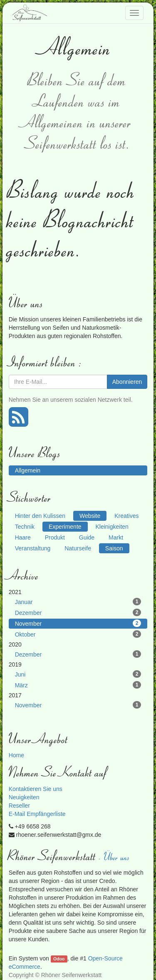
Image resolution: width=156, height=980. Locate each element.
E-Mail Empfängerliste (37, 814)
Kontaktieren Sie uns (36, 789)
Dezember (78, 612)
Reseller (19, 806)
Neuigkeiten (24, 797)
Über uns (117, 857)
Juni (78, 674)
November (78, 623)
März (78, 685)
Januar (78, 602)
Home (16, 755)
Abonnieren (127, 382)
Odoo (59, 959)
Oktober (78, 634)
